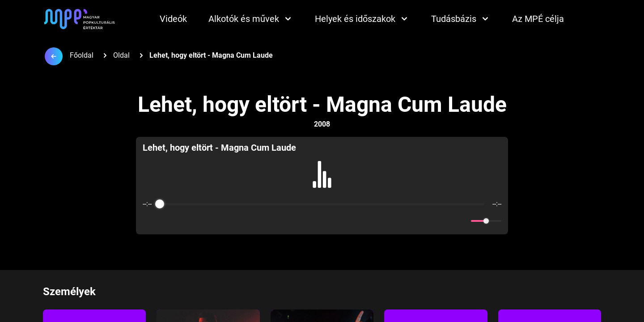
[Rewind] (303, 221)
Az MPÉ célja (538, 19)
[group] (322, 186)
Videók (173, 19)
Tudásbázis (461, 19)
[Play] (322, 221)
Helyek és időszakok (362, 19)
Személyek (69, 292)
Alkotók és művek (251, 19)
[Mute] (462, 221)
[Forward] (341, 221)
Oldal (121, 55)
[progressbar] (322, 204)
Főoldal (82, 55)
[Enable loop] (148, 221)
